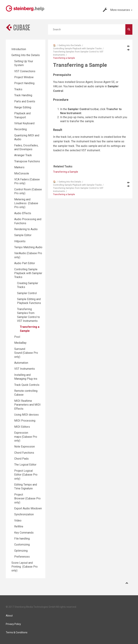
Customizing (22, 545)
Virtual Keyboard (24, 123)
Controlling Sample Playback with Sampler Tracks (77, 48)
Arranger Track (23, 155)
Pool (17, 337)
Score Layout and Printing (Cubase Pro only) (25, 567)
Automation (21, 363)
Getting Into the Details (70, 45)
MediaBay (20, 343)
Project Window (24, 77)
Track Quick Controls (27, 385)
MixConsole (22, 173)
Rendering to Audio (26, 229)
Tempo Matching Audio (28, 247)
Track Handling (23, 95)
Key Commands (24, 533)
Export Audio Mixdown (28, 508)
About (9, 616)
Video (18, 521)
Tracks (18, 89)
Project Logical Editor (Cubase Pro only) (26, 475)
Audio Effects (23, 213)
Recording (20, 129)
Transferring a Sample (66, 172)
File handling (22, 539)
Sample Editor (23, 235)
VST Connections (25, 71)
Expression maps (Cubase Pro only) (26, 437)
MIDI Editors (22, 427)
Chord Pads (21, 459)
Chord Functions (24, 453)
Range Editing (23, 107)
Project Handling (24, 83)
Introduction (19, 49)
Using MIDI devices (26, 415)
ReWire (19, 526)
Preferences (22, 557)
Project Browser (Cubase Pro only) (27, 499)
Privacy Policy (13, 624)
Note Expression (25, 447)
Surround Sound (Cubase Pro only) (26, 353)
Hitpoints (20, 241)
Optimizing (21, 551)
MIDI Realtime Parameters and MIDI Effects (27, 405)
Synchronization (24, 514)
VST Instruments (25, 369)
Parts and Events (25, 101)
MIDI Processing (25, 421)
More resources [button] (118, 10)
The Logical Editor (25, 465)
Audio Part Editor (25, 263)
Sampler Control (27, 293)
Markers (19, 167)
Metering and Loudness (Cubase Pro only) (26, 203)
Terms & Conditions (17, 632)
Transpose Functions (27, 161)
